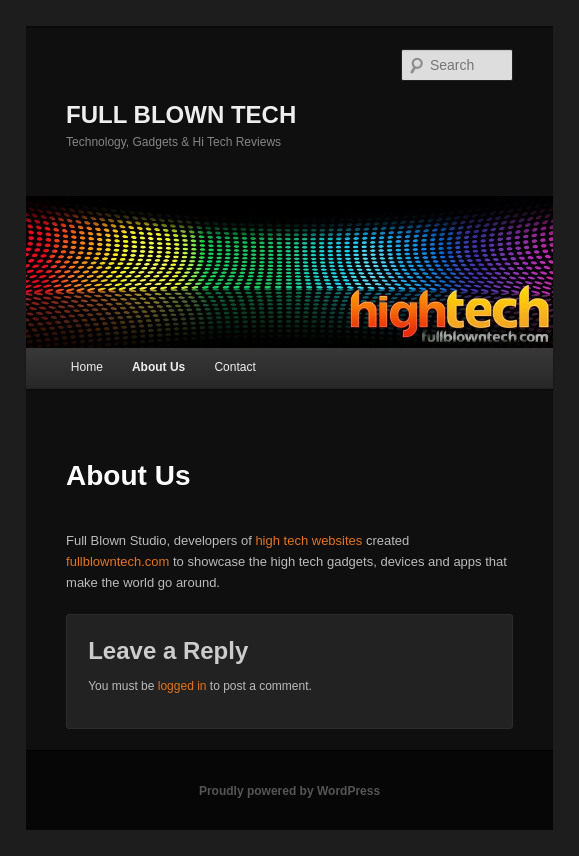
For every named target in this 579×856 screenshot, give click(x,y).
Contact (234, 367)
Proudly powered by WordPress (289, 791)
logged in (182, 686)
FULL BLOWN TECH (181, 114)
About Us (158, 367)
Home (87, 367)
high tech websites (308, 540)
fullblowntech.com (117, 561)
